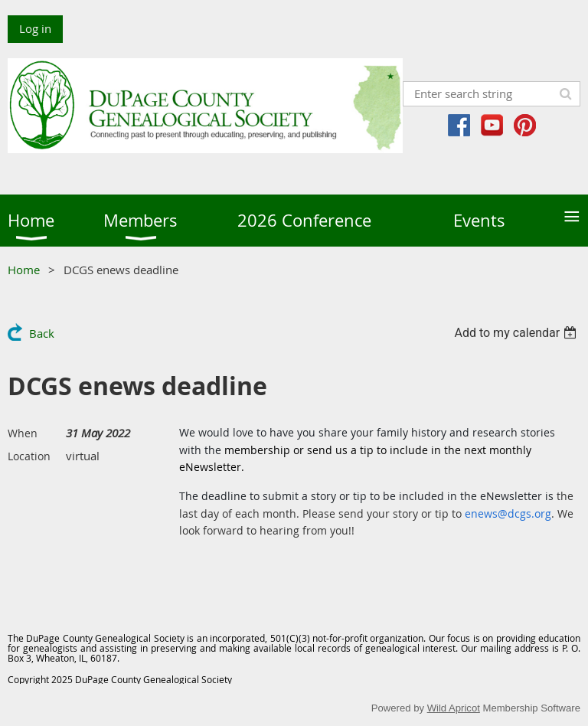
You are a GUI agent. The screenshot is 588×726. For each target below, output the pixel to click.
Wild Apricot (454, 708)
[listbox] (517, 333)
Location (29, 456)
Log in (35, 28)
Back (42, 333)
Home (24, 270)
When (23, 433)
